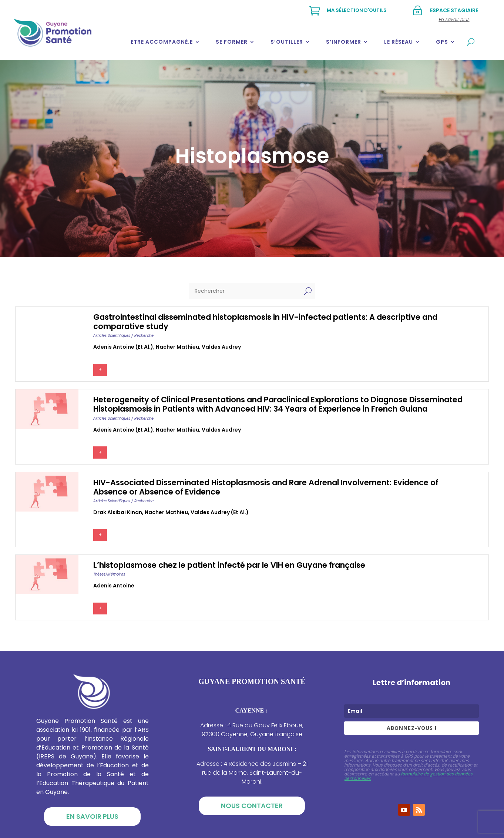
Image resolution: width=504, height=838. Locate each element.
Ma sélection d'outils (357, 10)
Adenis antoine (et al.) (123, 347)
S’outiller (287, 42)
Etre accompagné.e (162, 42)
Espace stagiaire (454, 10)
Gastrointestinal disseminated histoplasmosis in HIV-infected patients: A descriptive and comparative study (265, 322)
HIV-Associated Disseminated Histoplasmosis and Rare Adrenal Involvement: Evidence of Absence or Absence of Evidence (266, 487)
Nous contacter (252, 806)
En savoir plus (92, 816)
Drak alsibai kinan (118, 512)
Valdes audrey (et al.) (220, 512)
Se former (232, 42)
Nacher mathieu (177, 347)
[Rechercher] (245, 291)
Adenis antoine (114, 586)
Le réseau (399, 42)
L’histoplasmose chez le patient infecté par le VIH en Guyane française (229, 565)
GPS (442, 42)
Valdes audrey (221, 347)
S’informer (344, 42)
